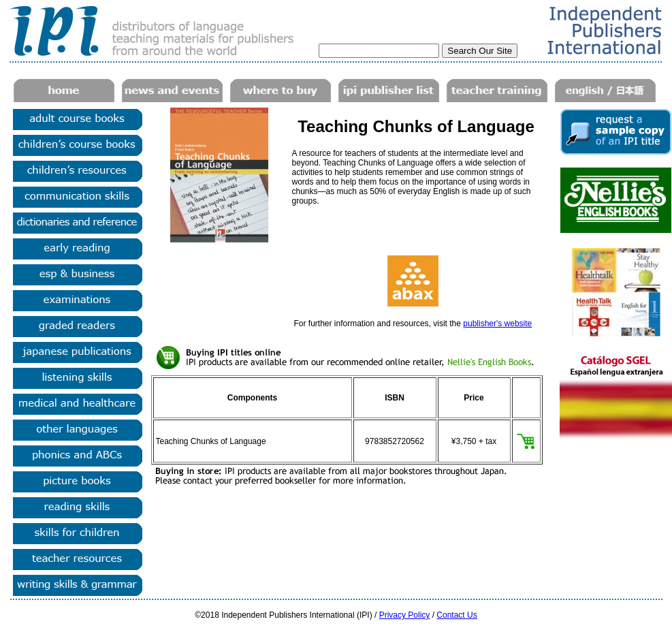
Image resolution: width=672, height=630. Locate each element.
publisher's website (497, 324)
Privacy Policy (405, 615)
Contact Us (457, 615)
